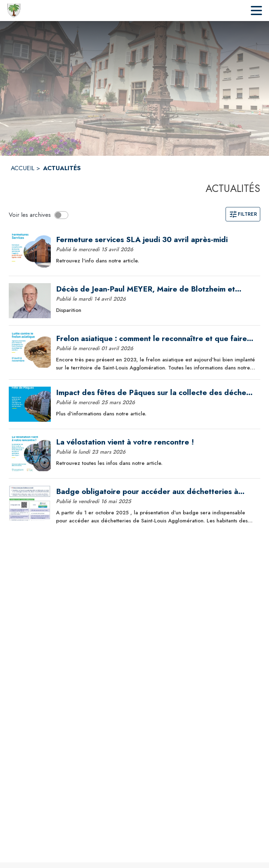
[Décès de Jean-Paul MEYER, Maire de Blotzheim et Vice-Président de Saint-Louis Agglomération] (156, 289)
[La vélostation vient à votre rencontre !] (156, 442)
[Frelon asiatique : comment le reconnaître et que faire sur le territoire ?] (156, 339)
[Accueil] (14, 11)
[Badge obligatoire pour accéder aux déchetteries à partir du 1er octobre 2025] (156, 492)
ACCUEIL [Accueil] (23, 168)
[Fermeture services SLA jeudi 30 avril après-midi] (156, 240)
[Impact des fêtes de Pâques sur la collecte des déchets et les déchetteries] (156, 393)
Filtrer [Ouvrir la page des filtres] (243, 214)
